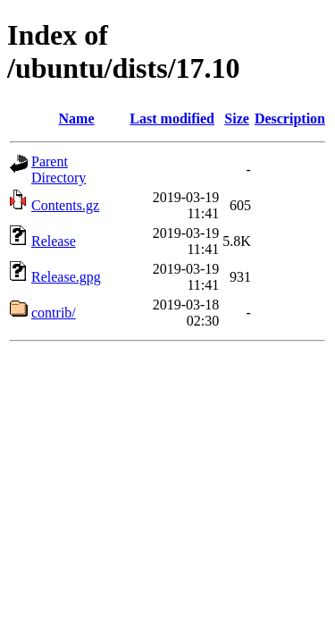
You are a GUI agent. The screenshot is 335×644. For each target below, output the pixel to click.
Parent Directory (59, 169)
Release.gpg (66, 277)
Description (290, 119)
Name (77, 119)
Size (237, 119)
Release (54, 241)
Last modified (172, 119)
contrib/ (54, 313)
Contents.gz (65, 205)
